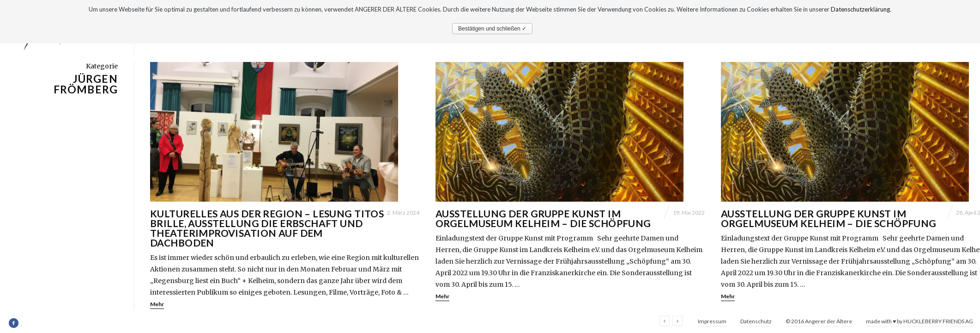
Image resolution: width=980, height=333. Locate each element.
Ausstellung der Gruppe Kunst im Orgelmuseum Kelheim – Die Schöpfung (543, 218)
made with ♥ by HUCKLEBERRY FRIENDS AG (920, 321)
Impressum (712, 321)
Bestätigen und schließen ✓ (492, 29)
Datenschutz (756, 321)
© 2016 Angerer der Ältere (819, 321)
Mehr (157, 304)
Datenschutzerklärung (860, 9)
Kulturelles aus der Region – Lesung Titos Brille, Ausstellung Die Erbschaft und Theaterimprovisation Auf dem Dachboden (267, 228)
